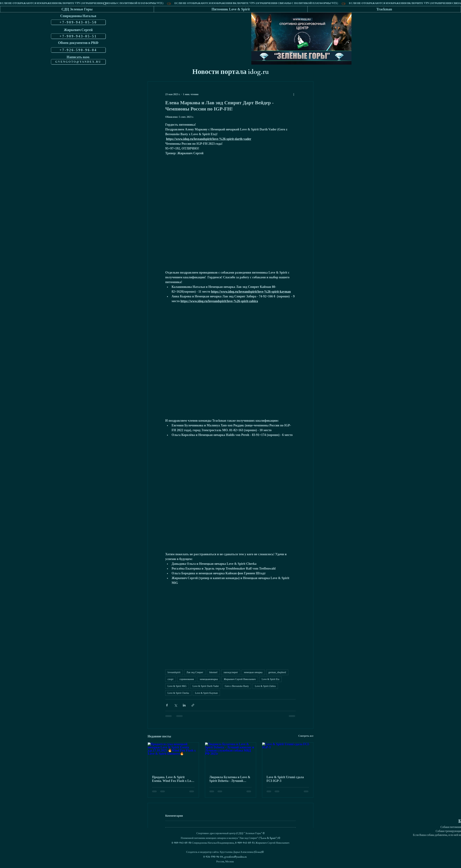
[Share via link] (193, 705)
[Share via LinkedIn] (184, 705)
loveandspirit (174, 672)
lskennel (213, 672)
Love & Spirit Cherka (178, 693)
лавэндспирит (231, 672)
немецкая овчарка (253, 672)
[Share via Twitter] (176, 705)
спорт (171, 679)
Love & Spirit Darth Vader (206, 686)
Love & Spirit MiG (177, 686)
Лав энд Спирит (195, 672)
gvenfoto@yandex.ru (236, 857)
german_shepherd (277, 672)
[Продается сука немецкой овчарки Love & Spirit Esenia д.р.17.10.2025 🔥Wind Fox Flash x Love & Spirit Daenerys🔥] (173, 757)
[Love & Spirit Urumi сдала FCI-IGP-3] (288, 757)
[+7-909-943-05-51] (78, 36)
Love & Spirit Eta (271, 679)
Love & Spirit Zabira (265, 686)
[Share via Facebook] (167, 705)
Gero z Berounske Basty (237, 686)
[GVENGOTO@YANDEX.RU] (78, 62)
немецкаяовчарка (209, 679)
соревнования (187, 679)
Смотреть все (306, 736)
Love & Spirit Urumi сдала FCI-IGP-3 (285, 779)
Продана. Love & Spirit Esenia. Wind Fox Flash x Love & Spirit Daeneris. (173, 779)
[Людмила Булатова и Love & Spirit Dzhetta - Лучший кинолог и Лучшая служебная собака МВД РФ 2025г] (231, 757)
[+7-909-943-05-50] (78, 22)
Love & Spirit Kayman (206, 693)
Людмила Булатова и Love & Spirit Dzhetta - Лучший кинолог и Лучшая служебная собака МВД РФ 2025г (230, 779)
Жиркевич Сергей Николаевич (240, 679)
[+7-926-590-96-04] (78, 50)
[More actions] (294, 94)
